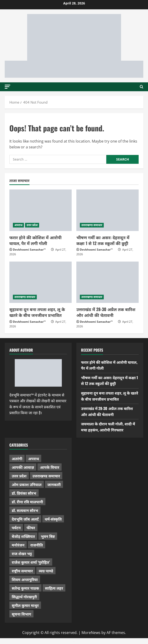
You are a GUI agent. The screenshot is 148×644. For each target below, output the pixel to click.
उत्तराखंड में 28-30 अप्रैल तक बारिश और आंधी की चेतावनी (106, 312)
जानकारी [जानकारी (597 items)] (54, 484)
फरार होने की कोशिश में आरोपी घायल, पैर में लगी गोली (35, 240)
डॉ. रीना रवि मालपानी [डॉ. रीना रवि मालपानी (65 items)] (27, 502)
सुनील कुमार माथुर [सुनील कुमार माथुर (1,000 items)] (25, 605)
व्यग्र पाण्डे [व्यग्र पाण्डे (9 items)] (46, 571)
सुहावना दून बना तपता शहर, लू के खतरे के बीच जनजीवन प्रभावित (37, 312)
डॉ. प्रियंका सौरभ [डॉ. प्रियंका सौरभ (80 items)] (24, 493)
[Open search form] (142, 87)
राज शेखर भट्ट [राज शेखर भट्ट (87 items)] (22, 553)
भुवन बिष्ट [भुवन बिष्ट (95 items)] (48, 536)
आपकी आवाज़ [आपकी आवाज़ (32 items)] (23, 467)
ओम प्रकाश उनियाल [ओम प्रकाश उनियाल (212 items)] (27, 484)
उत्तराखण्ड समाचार (92, 225)
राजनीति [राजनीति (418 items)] (37, 545)
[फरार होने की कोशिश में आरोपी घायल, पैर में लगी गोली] (41, 210)
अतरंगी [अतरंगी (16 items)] (17, 458)
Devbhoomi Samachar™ (29, 250)
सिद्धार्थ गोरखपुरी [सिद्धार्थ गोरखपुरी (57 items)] (24, 597)
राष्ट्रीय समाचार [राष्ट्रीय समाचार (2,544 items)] (22, 571)
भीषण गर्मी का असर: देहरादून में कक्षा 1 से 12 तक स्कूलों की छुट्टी (103, 240)
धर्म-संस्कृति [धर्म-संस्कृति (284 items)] (53, 519)
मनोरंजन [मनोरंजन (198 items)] (18, 545)
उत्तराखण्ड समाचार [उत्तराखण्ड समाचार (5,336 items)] (46, 476)
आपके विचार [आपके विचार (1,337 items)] (50, 467)
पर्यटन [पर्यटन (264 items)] (16, 528)
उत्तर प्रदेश (32, 225)
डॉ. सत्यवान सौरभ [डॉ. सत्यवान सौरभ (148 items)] (25, 510)
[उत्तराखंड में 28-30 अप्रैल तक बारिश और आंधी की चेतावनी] (107, 282)
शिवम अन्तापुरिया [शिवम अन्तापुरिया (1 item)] (25, 579)
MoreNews (91, 633)
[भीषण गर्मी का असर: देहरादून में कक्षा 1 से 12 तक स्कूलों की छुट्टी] (107, 210)
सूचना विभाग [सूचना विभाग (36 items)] (21, 614)
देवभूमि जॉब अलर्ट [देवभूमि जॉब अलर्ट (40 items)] (25, 519)
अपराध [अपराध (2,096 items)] (33, 458)
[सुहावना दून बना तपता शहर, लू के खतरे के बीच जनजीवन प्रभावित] (41, 282)
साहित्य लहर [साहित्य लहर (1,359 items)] (54, 588)
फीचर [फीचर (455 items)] (31, 528)
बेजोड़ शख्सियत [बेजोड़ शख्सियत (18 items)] (23, 536)
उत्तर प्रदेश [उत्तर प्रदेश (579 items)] (19, 476)
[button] (7, 87)
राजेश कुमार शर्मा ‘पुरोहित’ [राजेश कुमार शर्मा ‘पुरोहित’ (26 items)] (31, 562)
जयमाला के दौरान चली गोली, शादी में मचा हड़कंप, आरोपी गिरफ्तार (108, 427)
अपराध (18, 225)
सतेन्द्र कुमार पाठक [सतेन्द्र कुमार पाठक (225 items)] (25, 588)
